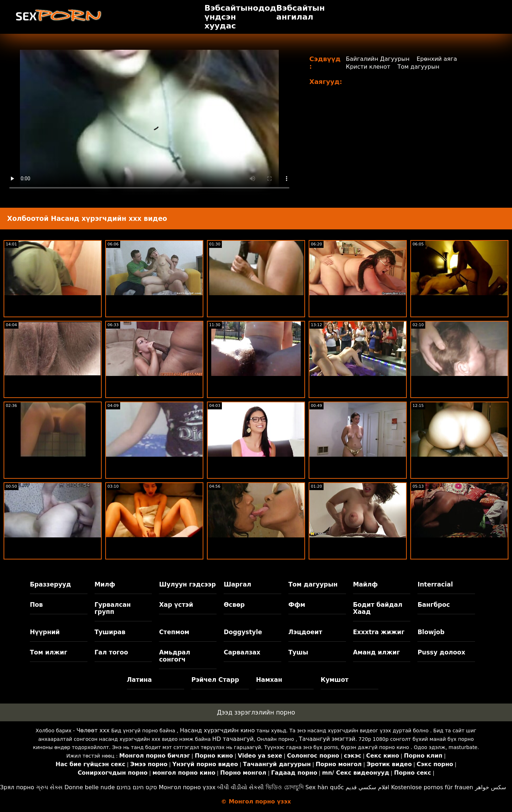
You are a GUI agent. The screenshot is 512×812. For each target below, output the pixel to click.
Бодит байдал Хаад (378, 608)
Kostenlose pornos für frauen (432, 787)
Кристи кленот (368, 67)
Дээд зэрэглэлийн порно (256, 712)
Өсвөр (234, 605)
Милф (105, 584)
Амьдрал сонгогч (175, 656)
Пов (36, 605)
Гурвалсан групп (113, 608)
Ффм (297, 605)
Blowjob (431, 632)
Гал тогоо (111, 652)
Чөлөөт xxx (93, 730)
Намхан (269, 680)
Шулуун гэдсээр (187, 584)
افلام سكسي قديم (367, 787)
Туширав (110, 632)
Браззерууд (50, 584)
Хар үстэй (176, 605)
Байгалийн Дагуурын (378, 59)
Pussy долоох (441, 652)
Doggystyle (243, 632)
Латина (140, 680)
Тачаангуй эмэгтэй (327, 739)
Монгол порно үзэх (187, 787)
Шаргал (237, 584)
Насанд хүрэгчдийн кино (217, 730)
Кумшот (335, 680)
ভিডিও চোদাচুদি (284, 787)
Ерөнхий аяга (437, 59)
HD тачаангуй (233, 739)
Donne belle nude (89, 787)
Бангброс (434, 605)
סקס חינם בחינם (137, 787)
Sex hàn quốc (325, 787)
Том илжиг (49, 652)
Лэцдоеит (305, 632)
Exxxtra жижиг (379, 632)
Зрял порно (17, 787)
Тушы (298, 652)
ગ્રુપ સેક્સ (49, 787)
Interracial (435, 584)
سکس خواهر (491, 787)
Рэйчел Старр (215, 680)
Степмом (174, 632)
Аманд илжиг (377, 652)
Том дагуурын (418, 67)
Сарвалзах (242, 652)
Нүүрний (45, 632)
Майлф (366, 584)
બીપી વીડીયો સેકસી (241, 787)
